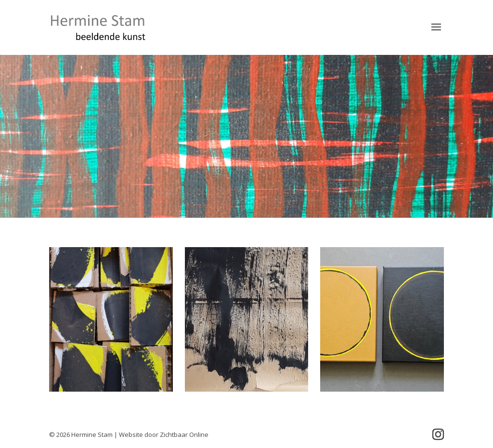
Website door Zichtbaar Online (164, 435)
